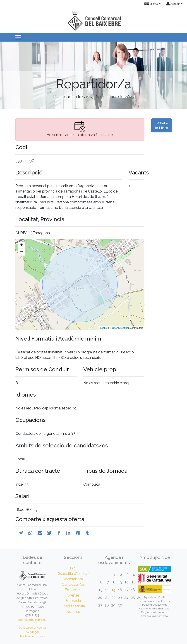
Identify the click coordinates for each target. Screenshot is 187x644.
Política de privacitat (32, 628)
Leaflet (104, 328)
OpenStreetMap (121, 328)
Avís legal (32, 632)
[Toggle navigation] (18, 37)
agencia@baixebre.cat (32, 620)
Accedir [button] (173, 4)
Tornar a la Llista (161, 125)
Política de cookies (32, 636)
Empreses (73, 590)
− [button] (22, 252)
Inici (73, 568)
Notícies (73, 612)
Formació (73, 601)
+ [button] (22, 245)
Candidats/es (73, 584)
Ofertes (73, 595)
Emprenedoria (73, 606)
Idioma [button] (151, 4)
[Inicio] (93, 19)
